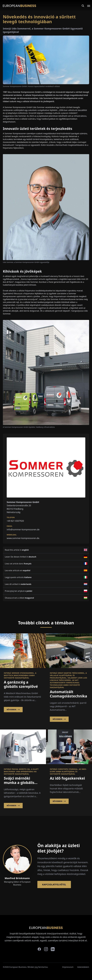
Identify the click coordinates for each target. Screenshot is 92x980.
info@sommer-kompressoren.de (23, 529)
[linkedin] (53, 949)
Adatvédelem (83, 967)
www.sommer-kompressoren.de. (23, 538)
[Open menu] (87, 6)
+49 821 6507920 (15, 521)
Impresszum (68, 967)
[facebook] (39, 949)
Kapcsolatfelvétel (54, 884)
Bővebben (13, 710)
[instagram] (46, 949)
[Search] (83, 6)
